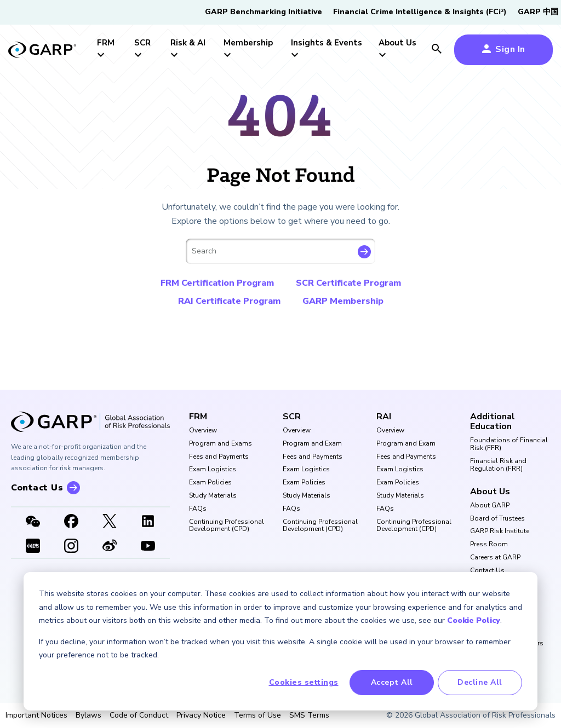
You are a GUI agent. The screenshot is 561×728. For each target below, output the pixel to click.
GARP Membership (343, 301)
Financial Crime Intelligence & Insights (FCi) (420, 12)
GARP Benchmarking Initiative (264, 12)
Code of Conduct (139, 715)
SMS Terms (309, 715)
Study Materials (213, 496)
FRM (198, 417)
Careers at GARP (495, 558)
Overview (203, 431)
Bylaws (88, 715)
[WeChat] (33, 522)
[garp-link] (42, 51)
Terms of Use (257, 715)
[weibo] (110, 547)
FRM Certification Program (217, 283)
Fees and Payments (219, 457)
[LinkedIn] (148, 522)
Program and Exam (312, 444)
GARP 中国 (538, 12)
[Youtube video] (148, 547)
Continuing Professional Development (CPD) (227, 526)
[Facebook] (71, 522)
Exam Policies (210, 483)
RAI (384, 417)
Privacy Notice (201, 715)
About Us (490, 492)
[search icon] (437, 50)
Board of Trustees (497, 519)
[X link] (110, 522)
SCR (292, 417)
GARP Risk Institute (500, 531)
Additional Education (493, 422)
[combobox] (280, 251)
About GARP (490, 506)
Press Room (489, 545)
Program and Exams (221, 444)
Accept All (392, 682)
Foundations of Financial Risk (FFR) (509, 444)
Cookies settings (304, 682)
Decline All (480, 682)
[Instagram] (71, 547)
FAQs (198, 509)
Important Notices (36, 715)
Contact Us (487, 571)
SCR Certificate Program (348, 283)
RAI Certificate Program (229, 301)
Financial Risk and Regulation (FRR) (498, 465)
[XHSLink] (33, 547)
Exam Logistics (213, 470)
